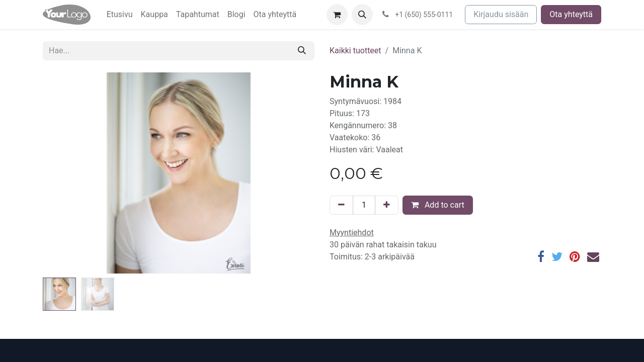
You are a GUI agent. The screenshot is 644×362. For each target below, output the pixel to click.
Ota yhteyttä (571, 14)
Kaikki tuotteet (355, 51)
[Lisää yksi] (387, 205)
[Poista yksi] (341, 205)
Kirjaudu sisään (501, 14)
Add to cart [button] (438, 205)
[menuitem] (120, 15)
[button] (362, 15)
